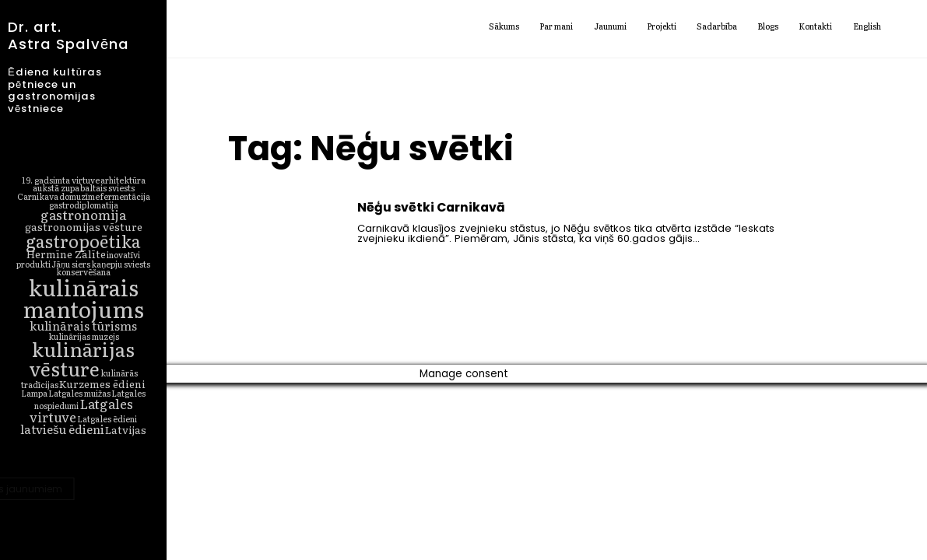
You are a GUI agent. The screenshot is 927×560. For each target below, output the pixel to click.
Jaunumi (610, 27)
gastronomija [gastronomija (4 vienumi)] (83, 214)
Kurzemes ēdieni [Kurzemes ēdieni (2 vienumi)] (102, 383)
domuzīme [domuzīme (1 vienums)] (79, 196)
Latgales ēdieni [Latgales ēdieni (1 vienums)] (107, 418)
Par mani (556, 27)
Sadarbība (717, 27)
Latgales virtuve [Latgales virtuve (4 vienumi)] (81, 410)
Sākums (504, 27)
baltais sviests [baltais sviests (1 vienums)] (107, 187)
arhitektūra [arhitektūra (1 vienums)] (123, 180)
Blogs (768, 27)
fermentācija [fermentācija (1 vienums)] (125, 196)
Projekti (662, 27)
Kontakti (815, 27)
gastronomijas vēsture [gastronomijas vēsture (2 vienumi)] (84, 226)
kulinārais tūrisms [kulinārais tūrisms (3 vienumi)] (83, 325)
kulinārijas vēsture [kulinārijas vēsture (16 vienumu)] (83, 359)
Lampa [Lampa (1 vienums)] (34, 393)
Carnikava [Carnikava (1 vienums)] (38, 196)
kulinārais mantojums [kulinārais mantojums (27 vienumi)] (83, 298)
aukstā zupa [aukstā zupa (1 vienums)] (56, 187)
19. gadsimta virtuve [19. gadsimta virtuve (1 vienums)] (61, 180)
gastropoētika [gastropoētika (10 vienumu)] (83, 241)
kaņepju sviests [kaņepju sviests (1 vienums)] (121, 264)
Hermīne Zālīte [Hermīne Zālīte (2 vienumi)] (66, 254)
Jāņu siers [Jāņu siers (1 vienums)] (71, 264)
